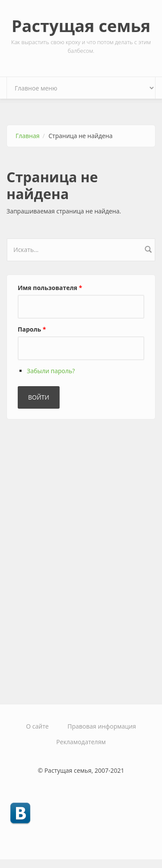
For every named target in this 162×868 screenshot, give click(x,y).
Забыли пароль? (51, 371)
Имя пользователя (50, 288)
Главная (28, 136)
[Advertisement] (71, 558)
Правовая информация (102, 726)
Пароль (32, 329)
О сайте (37, 726)
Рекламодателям (81, 742)
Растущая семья (81, 26)
